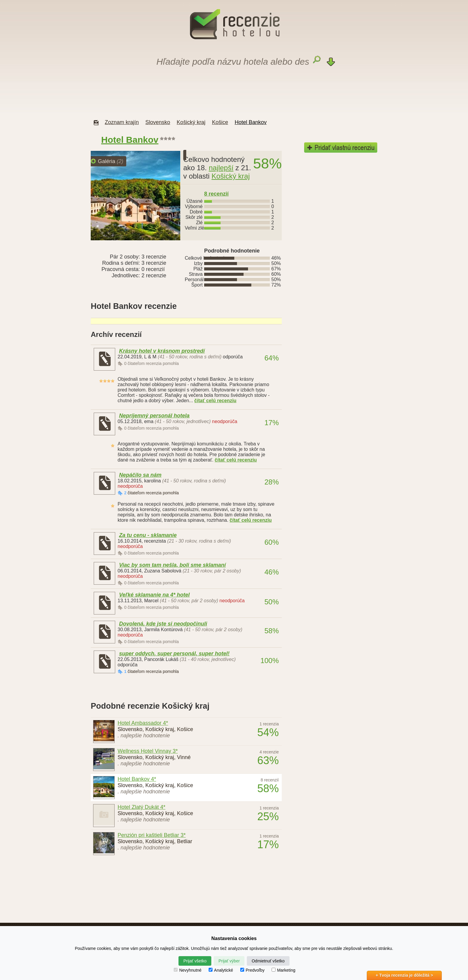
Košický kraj (191, 122)
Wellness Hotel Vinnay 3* (148, 751)
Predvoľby (252, 970)
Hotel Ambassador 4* (143, 723)
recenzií (216, 194)
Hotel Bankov (251, 122)
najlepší (221, 168)
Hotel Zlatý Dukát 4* (141, 807)
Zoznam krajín (122, 122)
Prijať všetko (195, 961)
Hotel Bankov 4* (137, 779)
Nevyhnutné (188, 970)
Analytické (221, 970)
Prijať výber (229, 961)
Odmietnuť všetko (268, 961)
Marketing (283, 970)
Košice (220, 122)
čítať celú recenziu (215, 401)
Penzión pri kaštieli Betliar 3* (152, 835)
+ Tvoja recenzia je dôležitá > (404, 975)
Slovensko (158, 122)
